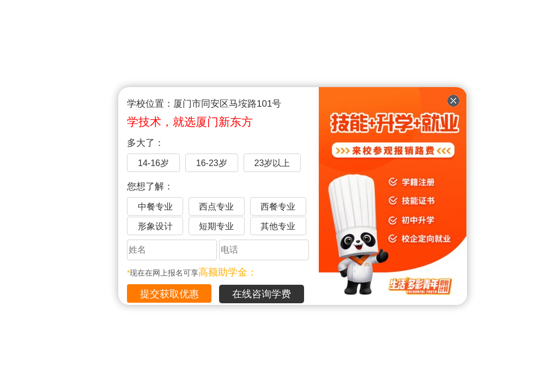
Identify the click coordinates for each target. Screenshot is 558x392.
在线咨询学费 (262, 294)
